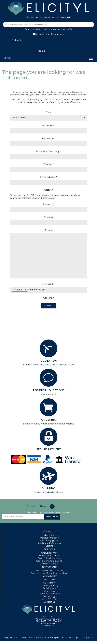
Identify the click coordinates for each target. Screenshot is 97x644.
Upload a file (49, 284)
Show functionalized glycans (49, 34)
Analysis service (49, 553)
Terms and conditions (32, 637)
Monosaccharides (49, 538)
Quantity (48, 217)
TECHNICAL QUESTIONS (48, 390)
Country (48, 164)
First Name (49, 126)
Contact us (49, 602)
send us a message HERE (62, 29)
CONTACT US (48, 626)
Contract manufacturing (49, 561)
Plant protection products (49, 570)
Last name (49, 138)
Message (49, 230)
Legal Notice (10, 637)
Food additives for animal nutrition (49, 573)
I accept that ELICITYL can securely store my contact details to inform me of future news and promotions (45, 197)
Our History (49, 583)
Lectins (49, 546)
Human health (49, 576)
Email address (49, 177)
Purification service (49, 556)
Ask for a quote (31, 364)
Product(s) (49, 204)
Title (48, 112)
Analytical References (49, 543)
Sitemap (73, 637)
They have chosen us (49, 594)
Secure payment (56, 637)
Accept (48, 190)
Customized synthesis (49, 558)
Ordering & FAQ (49, 585)
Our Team (49, 591)
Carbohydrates (49, 535)
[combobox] (49, 25)
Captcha (49, 298)
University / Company (48, 151)
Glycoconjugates (49, 540)
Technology (49, 596)
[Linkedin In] (52, 507)
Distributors (49, 588)
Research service (49, 564)
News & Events (49, 599)
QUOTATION (49, 361)
